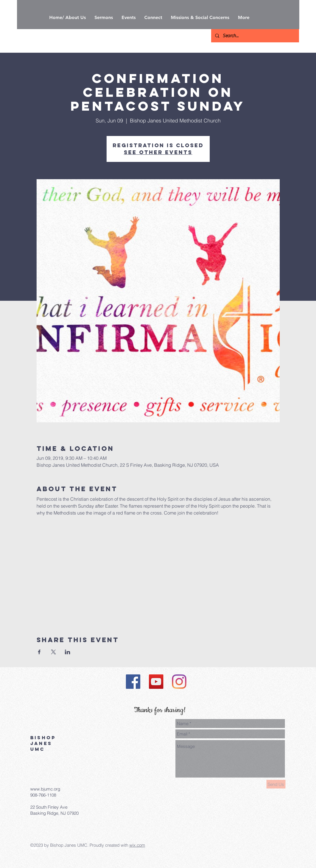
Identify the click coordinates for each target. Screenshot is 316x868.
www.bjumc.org (45, 789)
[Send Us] (276, 784)
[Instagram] (179, 682)
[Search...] (255, 36)
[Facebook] (133, 682)
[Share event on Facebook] (39, 652)
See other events (158, 152)
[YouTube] (156, 682)
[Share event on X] (53, 652)
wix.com (137, 845)
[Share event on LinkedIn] (68, 652)
